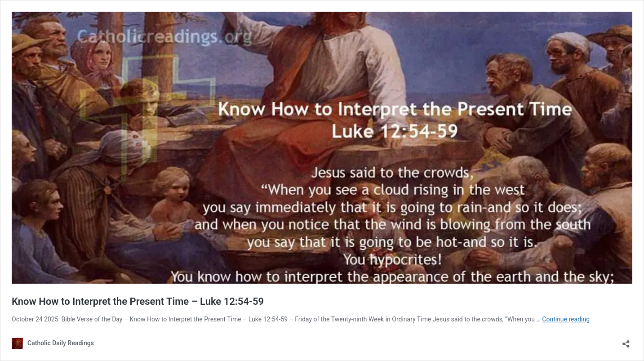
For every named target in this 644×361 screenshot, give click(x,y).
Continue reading (566, 319)
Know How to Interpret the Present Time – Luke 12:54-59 (138, 301)
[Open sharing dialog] (626, 341)
